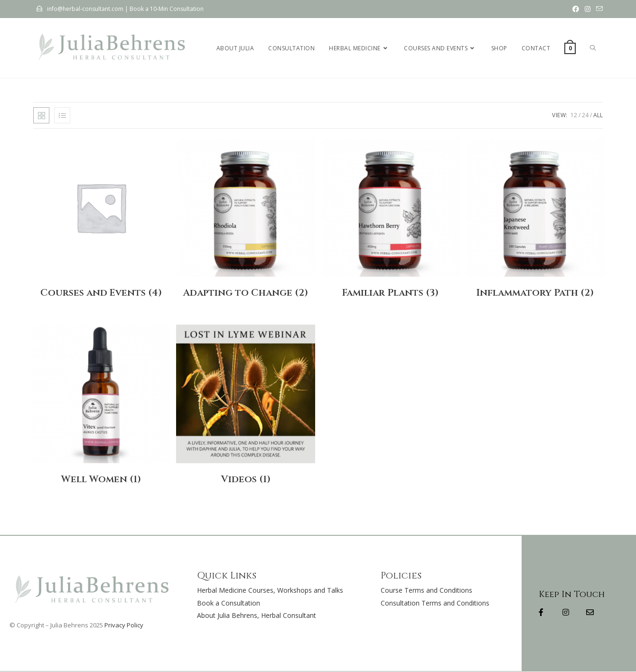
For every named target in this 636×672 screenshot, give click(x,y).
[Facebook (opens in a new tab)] (576, 9)
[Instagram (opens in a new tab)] (588, 9)
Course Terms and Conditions (426, 590)
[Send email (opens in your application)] (598, 9)
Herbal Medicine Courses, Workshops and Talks (270, 590)
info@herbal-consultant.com (85, 9)
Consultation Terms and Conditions (435, 603)
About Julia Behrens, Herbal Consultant (257, 615)
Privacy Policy (124, 625)
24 (585, 115)
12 (574, 115)
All (598, 115)
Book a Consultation (229, 603)
